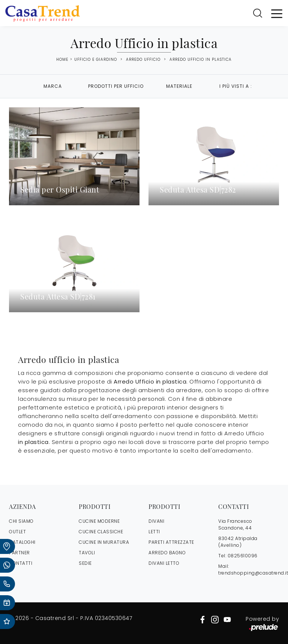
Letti (154, 532)
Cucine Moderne (99, 521)
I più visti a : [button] (236, 86)
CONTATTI (21, 563)
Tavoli (87, 553)
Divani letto (164, 563)
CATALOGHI (22, 542)
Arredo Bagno (167, 553)
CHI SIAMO (21, 521)
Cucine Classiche (101, 532)
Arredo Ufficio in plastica (201, 59)
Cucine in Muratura (104, 542)
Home (62, 60)
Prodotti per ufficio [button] (116, 86)
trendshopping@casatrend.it (253, 573)
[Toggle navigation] (277, 13)
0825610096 (243, 556)
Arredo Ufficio (143, 59)
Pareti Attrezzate (171, 542)
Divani (156, 521)
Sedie (85, 563)
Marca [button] (53, 86)
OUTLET (17, 532)
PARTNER (19, 553)
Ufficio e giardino (96, 59)
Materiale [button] (179, 86)
